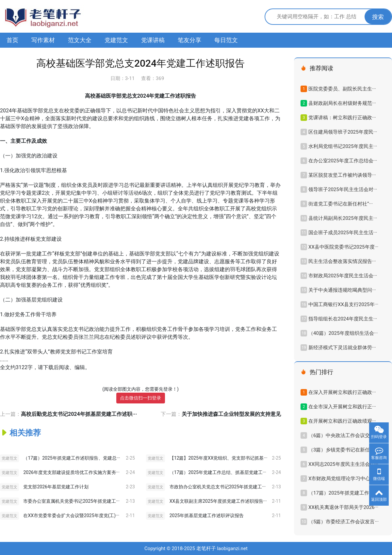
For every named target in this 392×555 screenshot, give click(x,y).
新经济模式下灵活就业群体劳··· (342, 348)
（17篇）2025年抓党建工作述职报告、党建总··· (72, 458)
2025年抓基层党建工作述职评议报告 (207, 515)
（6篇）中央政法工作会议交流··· (343, 435)
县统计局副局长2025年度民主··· (343, 218)
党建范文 (116, 40)
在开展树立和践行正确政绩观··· (342, 421)
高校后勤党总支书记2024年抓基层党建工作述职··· (79, 414)
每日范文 (226, 40)
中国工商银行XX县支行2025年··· (343, 304)
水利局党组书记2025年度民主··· (343, 146)
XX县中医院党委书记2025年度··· (343, 247)
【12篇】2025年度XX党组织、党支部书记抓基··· (219, 458)
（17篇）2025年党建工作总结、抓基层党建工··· (218, 472)
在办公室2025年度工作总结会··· (343, 161)
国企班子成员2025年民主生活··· (343, 233)
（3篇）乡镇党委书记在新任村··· (343, 450)
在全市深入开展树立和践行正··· (342, 407)
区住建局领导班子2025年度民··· (343, 132)
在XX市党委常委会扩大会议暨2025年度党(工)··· (71, 515)
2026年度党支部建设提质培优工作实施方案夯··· (71, 472)
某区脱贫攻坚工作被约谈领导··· (342, 175)
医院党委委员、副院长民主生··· (342, 89)
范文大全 (80, 40)
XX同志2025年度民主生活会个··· (343, 464)
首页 (12, 40)
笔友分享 (189, 40)
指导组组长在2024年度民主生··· (343, 319)
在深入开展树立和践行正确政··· (342, 392)
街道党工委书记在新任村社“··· (341, 204)
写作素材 (43, 40)
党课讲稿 (153, 40)
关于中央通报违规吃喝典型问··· (342, 290)
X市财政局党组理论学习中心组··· (344, 479)
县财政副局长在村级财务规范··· (342, 103)
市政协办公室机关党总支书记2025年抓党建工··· (218, 487)
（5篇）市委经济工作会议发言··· (343, 522)
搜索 (378, 17)
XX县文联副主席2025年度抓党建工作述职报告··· (218, 501)
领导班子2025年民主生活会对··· (343, 189)
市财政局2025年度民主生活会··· (343, 276)
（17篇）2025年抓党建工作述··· (343, 493)
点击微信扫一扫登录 (140, 398)
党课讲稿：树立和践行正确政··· (342, 118)
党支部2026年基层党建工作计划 (56, 487)
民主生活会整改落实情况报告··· (342, 261)
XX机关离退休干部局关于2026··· (343, 507)
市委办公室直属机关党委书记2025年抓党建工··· (71, 501)
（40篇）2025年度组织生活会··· (343, 333)
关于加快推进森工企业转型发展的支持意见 (231, 414)
